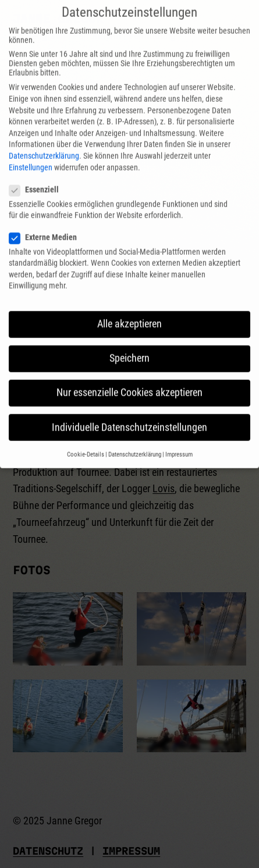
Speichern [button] (129, 346)
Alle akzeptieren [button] (129, 312)
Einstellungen (31, 155)
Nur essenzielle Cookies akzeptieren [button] (129, 380)
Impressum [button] (179, 442)
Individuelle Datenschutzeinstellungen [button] (129, 415)
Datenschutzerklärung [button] (135, 442)
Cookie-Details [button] (86, 442)
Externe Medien (48, 225)
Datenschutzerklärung (44, 143)
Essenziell (39, 177)
